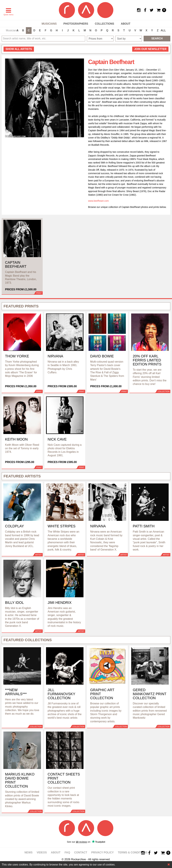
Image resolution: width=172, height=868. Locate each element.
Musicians (49, 24)
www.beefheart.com (99, 201)
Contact (81, 852)
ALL (163, 30)
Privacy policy (102, 852)
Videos (42, 852)
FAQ (67, 852)
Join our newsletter (150, 49)
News (29, 852)
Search (157, 38)
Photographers (76, 24)
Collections (105, 24)
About (126, 24)
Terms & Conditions (133, 852)
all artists (19, 49)
